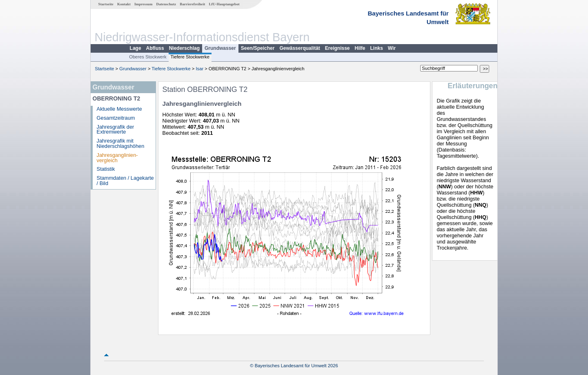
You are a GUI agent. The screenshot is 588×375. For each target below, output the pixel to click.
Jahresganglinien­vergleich (117, 158)
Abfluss (155, 48)
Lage (136, 48)
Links (377, 48)
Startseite (106, 4)
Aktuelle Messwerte (119, 109)
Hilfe (360, 48)
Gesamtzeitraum (116, 118)
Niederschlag (184, 48)
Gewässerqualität (300, 48)
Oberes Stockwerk (148, 57)
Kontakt (124, 4)
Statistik (106, 169)
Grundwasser (220, 48)
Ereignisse (337, 48)
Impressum (143, 4)
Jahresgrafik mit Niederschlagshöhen (121, 143)
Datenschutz (166, 4)
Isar (199, 69)
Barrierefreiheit (192, 4)
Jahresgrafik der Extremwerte (116, 129)
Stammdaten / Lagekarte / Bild (125, 181)
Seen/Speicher (258, 48)
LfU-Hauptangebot (224, 4)
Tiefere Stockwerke (190, 57)
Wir (392, 48)
